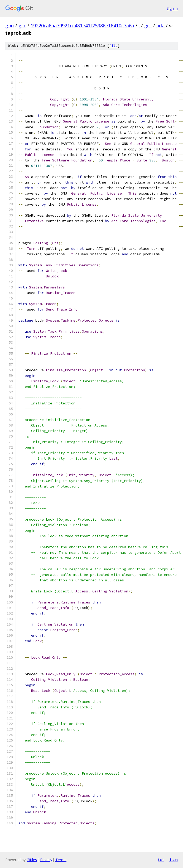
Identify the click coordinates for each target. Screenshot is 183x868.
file (113, 46)
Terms (61, 860)
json (174, 860)
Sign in (172, 8)
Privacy (46, 860)
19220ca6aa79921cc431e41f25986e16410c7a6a (82, 26)
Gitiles (32, 860)
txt (161, 860)
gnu (10, 26)
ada (160, 26)
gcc (22, 26)
